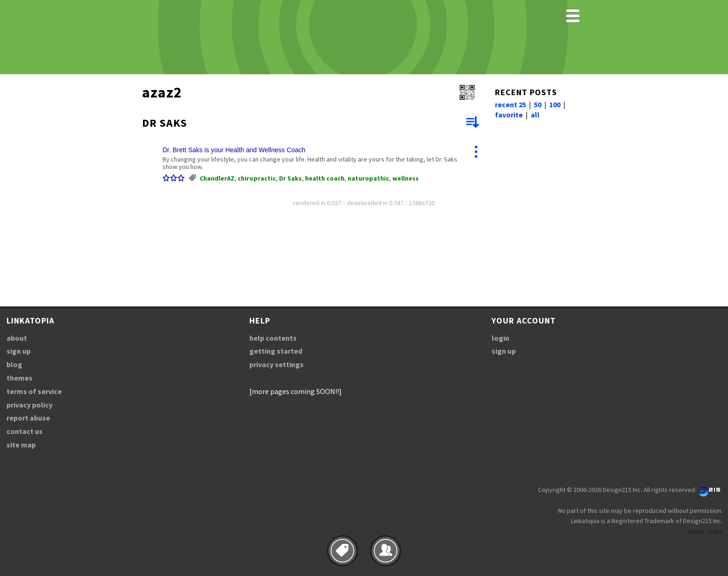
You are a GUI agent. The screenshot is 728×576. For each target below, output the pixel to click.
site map (21, 445)
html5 (696, 532)
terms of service (34, 391)
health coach (325, 178)
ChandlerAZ (217, 178)
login (500, 338)
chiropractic (257, 178)
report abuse (28, 418)
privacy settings (276, 364)
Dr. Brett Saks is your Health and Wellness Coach (234, 150)
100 (555, 104)
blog (14, 364)
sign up (19, 351)
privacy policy (29, 405)
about (17, 338)
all (535, 115)
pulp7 (715, 532)
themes (19, 378)
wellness (406, 178)
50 (538, 104)
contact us (25, 431)
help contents (273, 338)
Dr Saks (290, 178)
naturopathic (368, 178)
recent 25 (510, 104)
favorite (509, 115)
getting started (276, 351)
